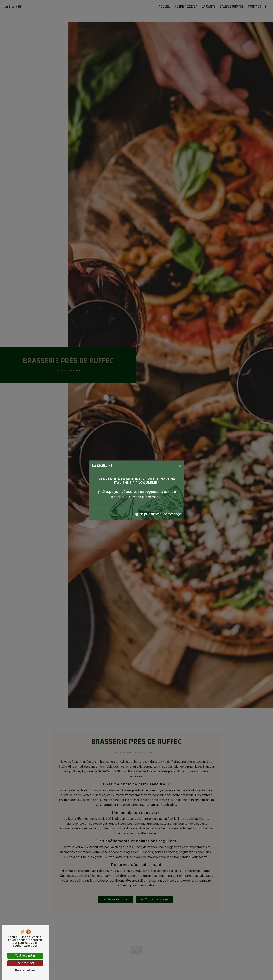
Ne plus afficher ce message (160, 514)
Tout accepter (25, 956)
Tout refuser (25, 963)
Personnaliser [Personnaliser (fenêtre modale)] (25, 971)
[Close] (180, 466)
